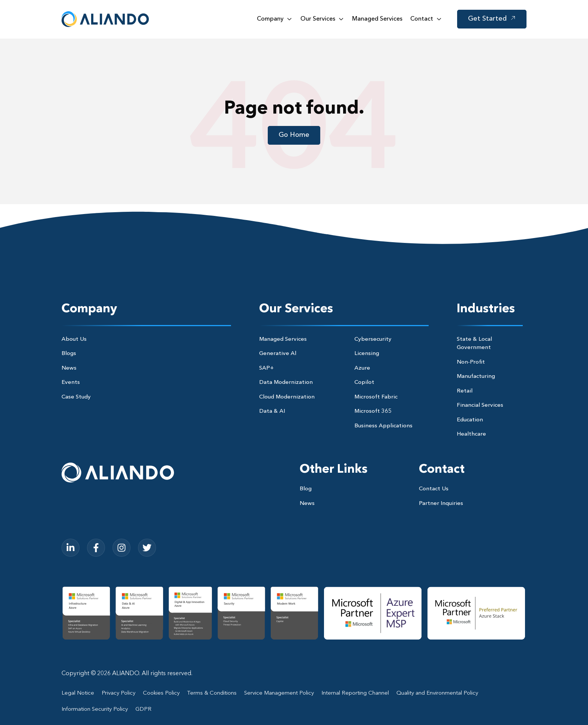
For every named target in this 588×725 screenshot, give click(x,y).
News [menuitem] (69, 368)
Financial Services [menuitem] (480, 405)
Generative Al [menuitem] (278, 354)
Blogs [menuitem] (69, 354)
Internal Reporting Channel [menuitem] (355, 693)
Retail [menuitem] (465, 391)
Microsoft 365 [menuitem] (373, 411)
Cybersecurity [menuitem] (373, 339)
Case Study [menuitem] (76, 397)
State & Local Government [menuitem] (474, 344)
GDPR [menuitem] (143, 709)
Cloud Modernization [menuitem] (287, 397)
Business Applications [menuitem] (383, 426)
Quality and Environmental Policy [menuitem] (437, 693)
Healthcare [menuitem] (471, 434)
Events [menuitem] (71, 383)
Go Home (294, 135)
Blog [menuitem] (306, 489)
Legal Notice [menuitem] (78, 693)
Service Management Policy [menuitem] (279, 693)
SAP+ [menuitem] (266, 368)
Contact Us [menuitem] (434, 489)
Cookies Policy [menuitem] (161, 693)
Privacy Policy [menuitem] (118, 693)
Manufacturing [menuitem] (476, 377)
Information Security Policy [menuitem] (95, 709)
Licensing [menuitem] (367, 354)
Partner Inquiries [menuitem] (441, 504)
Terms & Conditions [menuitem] (212, 693)
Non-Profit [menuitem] (471, 362)
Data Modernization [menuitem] (286, 383)
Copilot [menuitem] (364, 383)
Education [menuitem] (470, 420)
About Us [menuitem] (74, 339)
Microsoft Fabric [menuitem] (376, 397)
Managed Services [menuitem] (283, 339)
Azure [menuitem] (362, 368)
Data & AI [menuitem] (272, 411)
